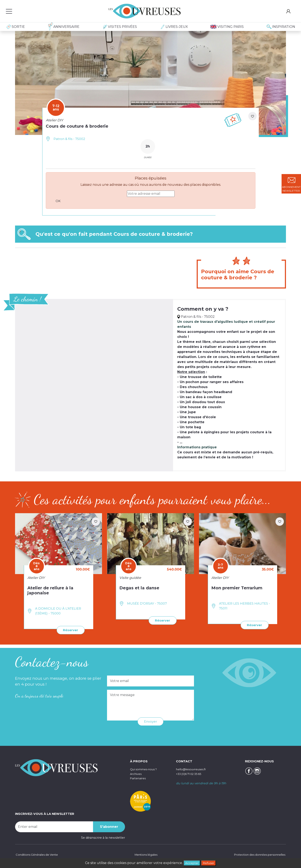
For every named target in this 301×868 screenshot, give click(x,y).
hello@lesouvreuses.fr (193, 769)
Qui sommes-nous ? (145, 769)
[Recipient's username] (54, 826)
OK (59, 201)
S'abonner (109, 826)
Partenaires (139, 778)
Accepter (191, 863)
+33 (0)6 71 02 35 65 (191, 773)
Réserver (70, 630)
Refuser (210, 863)
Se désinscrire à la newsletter (103, 837)
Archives (136, 773)
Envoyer (151, 721)
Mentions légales (145, 854)
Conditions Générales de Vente (38, 854)
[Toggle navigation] (9, 11)
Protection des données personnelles (257, 854)
